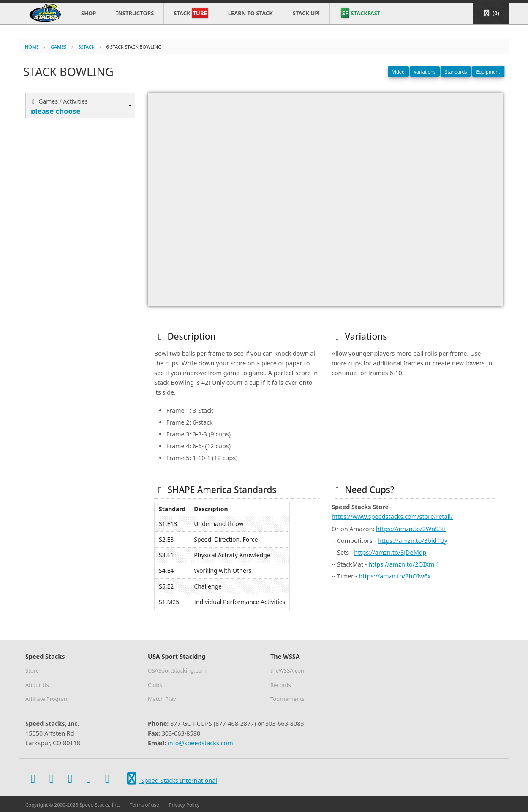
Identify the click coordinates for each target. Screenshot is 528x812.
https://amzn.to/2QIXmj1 (404, 564)
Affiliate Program (47, 699)
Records (281, 685)
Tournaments (287, 699)
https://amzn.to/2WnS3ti (411, 529)
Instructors (135, 13)
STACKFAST (361, 13)
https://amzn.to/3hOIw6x (395, 576)
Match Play (162, 699)
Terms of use (144, 805)
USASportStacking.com (177, 670)
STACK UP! (306, 13)
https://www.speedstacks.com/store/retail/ (392, 516)
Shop (88, 13)
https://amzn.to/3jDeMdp (390, 552)
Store (32, 670)
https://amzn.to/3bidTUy (412, 541)
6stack (86, 47)
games (59, 47)
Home (32, 47)
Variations (425, 72)
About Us (37, 685)
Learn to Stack (250, 13)
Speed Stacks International (171, 779)
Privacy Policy (184, 805)
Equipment (488, 72)
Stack (191, 13)
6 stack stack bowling (134, 47)
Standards (456, 72)
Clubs (155, 685)
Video (398, 72)
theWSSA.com (288, 670)
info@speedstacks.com (200, 743)
